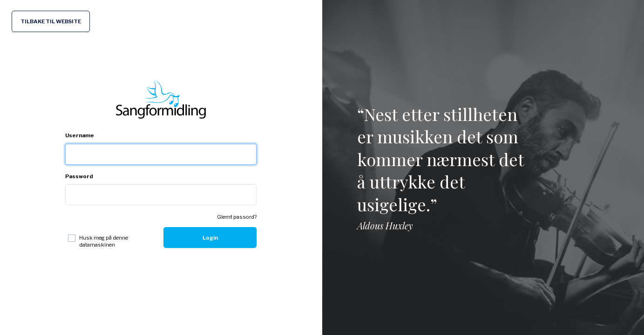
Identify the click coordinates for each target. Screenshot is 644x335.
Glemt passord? (237, 217)
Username (80, 135)
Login (210, 238)
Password (79, 176)
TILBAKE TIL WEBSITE (51, 21)
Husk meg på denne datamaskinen (104, 241)
